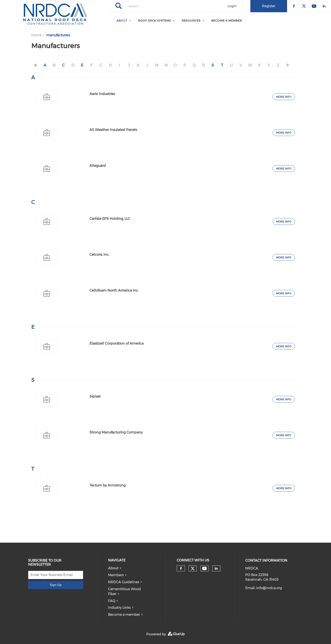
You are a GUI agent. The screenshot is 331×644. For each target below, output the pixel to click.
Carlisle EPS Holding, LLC (110, 219)
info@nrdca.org (269, 588)
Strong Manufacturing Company (116, 432)
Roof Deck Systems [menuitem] (155, 20)
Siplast (95, 396)
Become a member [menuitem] (227, 20)
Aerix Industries (102, 94)
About (113, 568)
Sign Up (56, 585)
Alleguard (98, 166)
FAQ (112, 601)
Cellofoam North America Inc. (114, 290)
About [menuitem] (122, 20)
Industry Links (119, 608)
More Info (284, 97)
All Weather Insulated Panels (113, 130)
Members (116, 575)
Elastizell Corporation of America (117, 343)
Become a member (124, 615)
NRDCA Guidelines (124, 582)
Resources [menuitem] (191, 20)
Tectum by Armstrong (108, 485)
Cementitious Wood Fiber (124, 591)
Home (36, 35)
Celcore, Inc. (99, 255)
